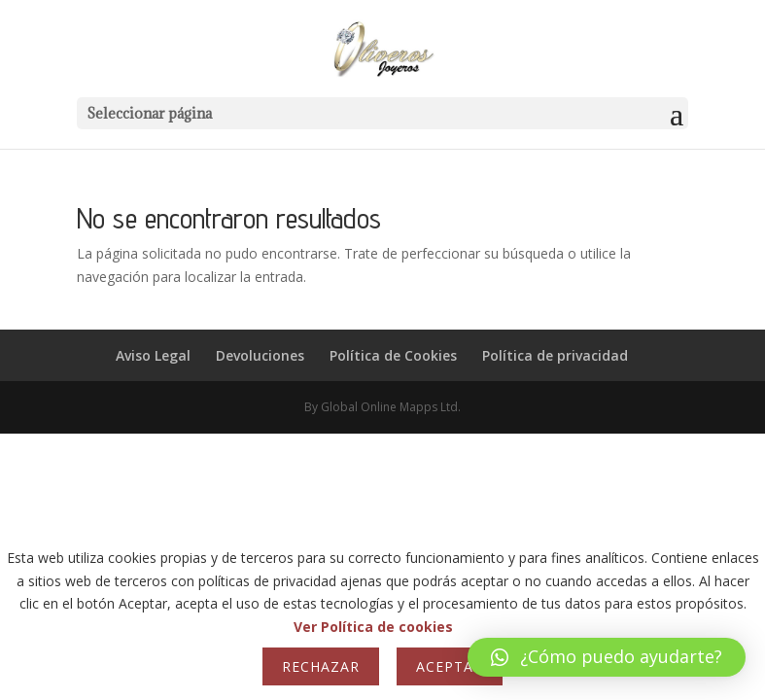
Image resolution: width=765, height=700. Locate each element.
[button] (607, 657)
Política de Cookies (393, 355)
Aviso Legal (153, 355)
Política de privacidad (555, 355)
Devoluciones (260, 355)
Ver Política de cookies (373, 627)
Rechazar (321, 666)
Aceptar (450, 666)
